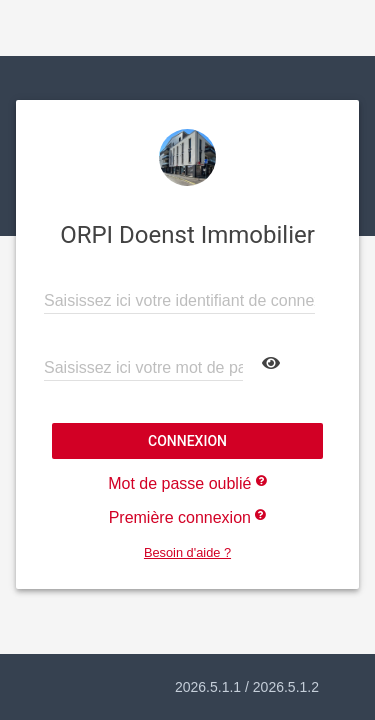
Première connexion (188, 517)
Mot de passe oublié (187, 483)
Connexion (187, 441)
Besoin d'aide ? (187, 552)
